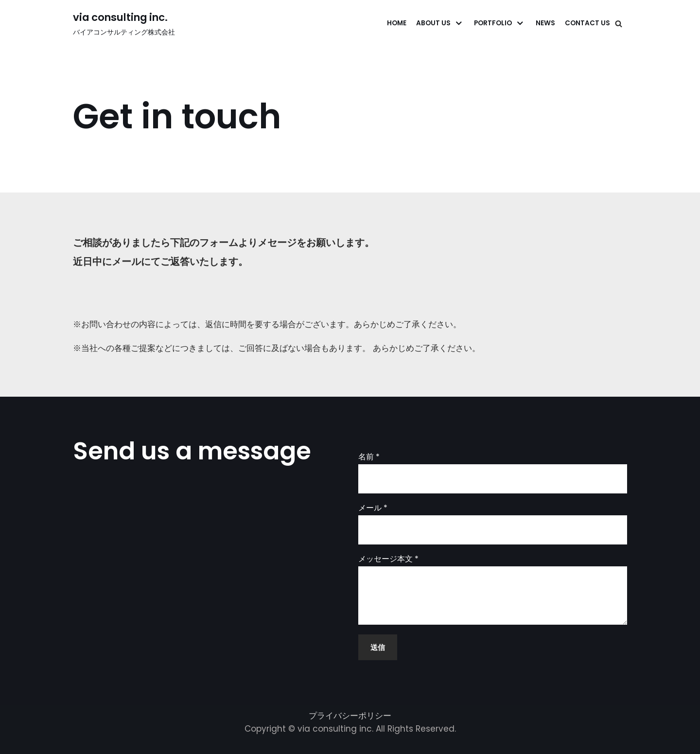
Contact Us (587, 23)
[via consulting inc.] (124, 23)
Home (397, 23)
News (545, 23)
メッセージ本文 (388, 559)
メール (373, 508)
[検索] (619, 24)
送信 (378, 647)
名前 (369, 457)
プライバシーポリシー (350, 716)
